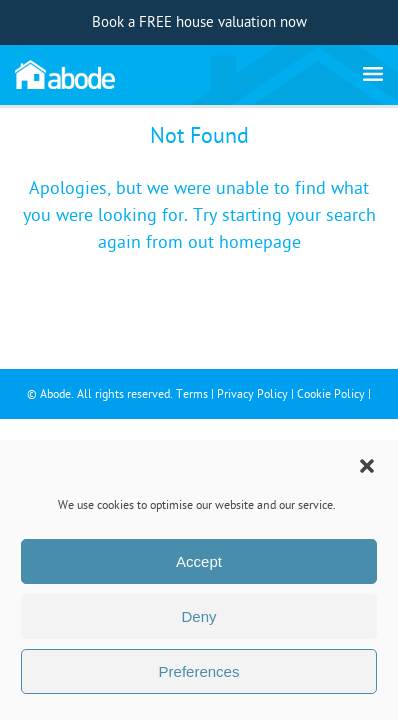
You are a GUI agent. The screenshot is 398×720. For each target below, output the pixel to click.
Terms (192, 394)
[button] (367, 466)
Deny (198, 616)
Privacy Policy (252, 394)
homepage (260, 242)
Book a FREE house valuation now (199, 22)
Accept (199, 561)
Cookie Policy (331, 394)
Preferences (199, 671)
